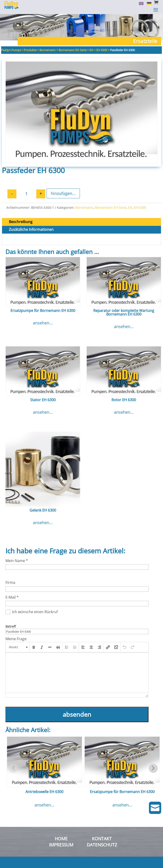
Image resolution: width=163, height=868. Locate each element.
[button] (18, 647)
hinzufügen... (63, 193)
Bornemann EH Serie (111, 208)
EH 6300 (140, 208)
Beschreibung (21, 222)
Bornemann (84, 208)
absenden (77, 714)
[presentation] (18, 647)
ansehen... (43, 323)
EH (130, 208)
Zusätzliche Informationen (31, 229)
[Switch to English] (140, 3)
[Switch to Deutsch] (147, 3)
